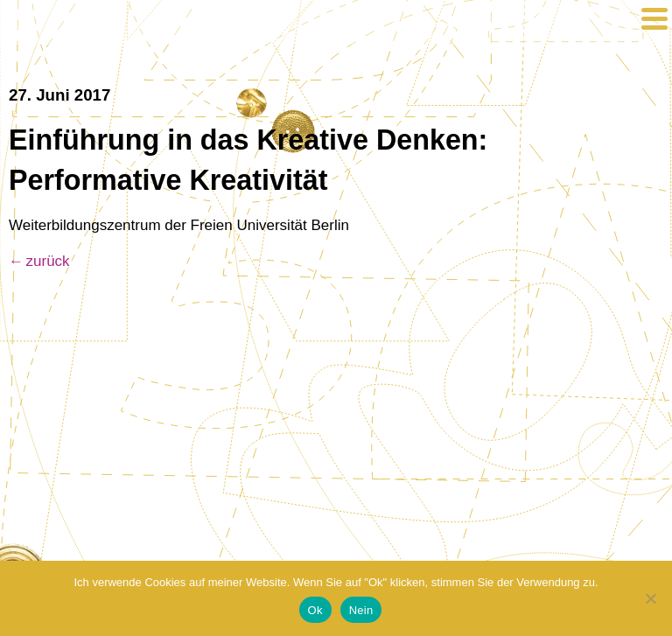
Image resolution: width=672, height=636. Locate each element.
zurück (48, 261)
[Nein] (650, 598)
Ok (315, 610)
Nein (361, 610)
